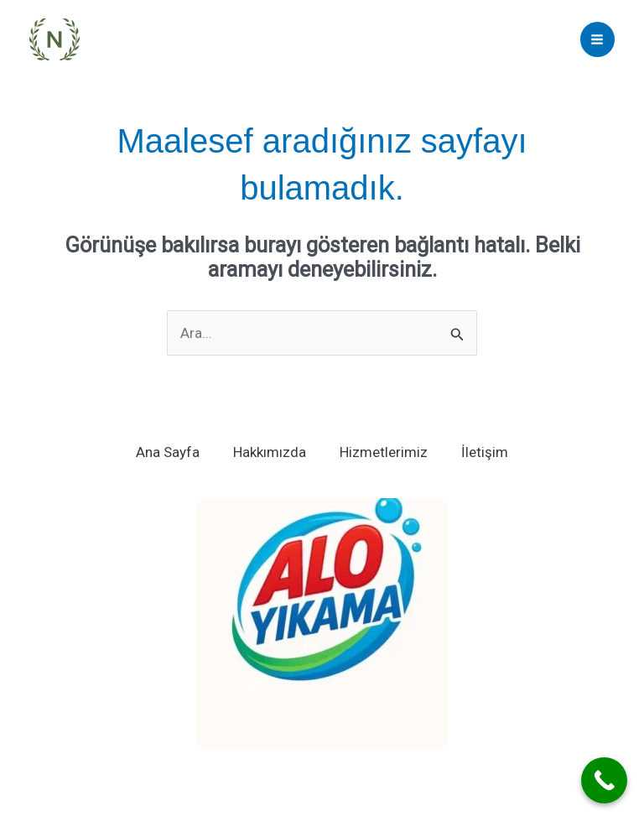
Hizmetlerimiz (384, 452)
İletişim (485, 452)
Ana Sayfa (168, 452)
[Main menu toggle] (598, 39)
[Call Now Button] (604, 780)
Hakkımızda (270, 452)
